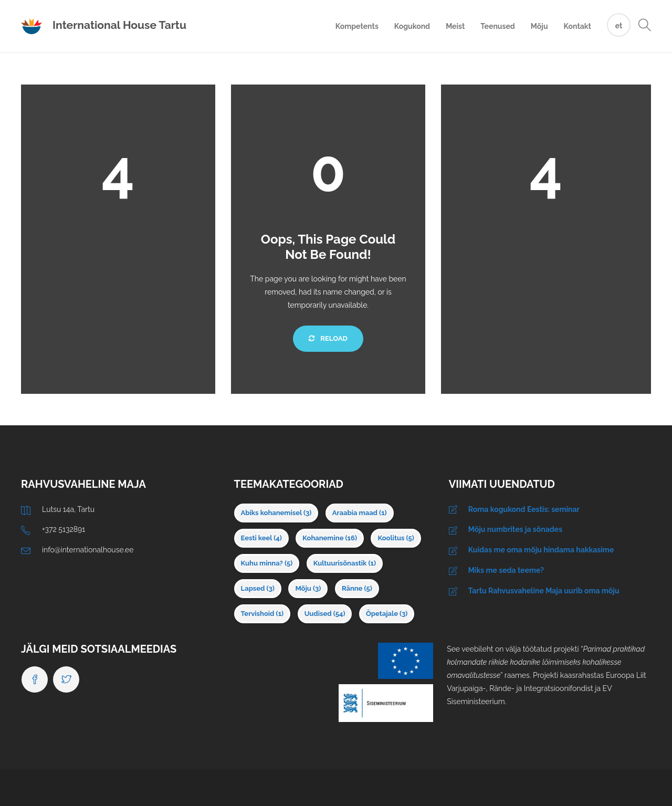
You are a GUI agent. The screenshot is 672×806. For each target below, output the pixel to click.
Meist (455, 26)
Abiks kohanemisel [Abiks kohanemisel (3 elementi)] (276, 513)
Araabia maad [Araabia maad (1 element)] (360, 513)
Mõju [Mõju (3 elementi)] (308, 588)
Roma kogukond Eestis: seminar (524, 509)
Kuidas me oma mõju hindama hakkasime (541, 550)
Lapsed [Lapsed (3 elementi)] (258, 588)
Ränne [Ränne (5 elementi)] (357, 588)
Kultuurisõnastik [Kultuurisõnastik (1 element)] (345, 563)
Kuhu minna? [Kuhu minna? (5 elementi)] (267, 563)
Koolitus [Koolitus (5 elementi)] (396, 538)
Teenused (498, 26)
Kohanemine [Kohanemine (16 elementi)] (330, 538)
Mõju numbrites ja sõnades (515, 529)
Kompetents (357, 26)
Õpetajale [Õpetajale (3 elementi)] (387, 614)
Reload (328, 338)
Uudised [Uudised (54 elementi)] (325, 614)
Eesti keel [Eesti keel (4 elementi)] (261, 538)
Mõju (539, 26)
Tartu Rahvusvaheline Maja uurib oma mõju (544, 591)
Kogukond (412, 26)
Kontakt (577, 26)
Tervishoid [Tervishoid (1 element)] (262, 614)
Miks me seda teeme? (506, 570)
